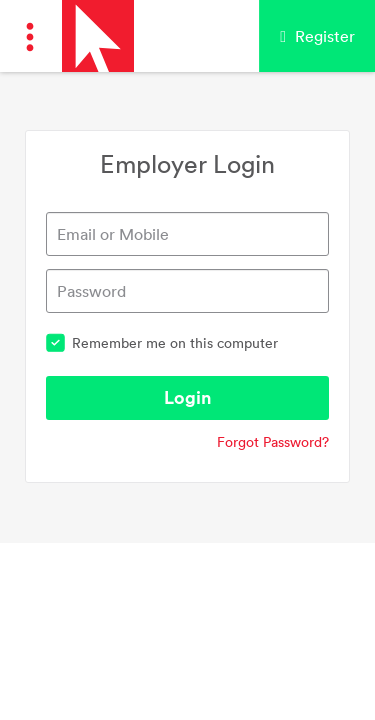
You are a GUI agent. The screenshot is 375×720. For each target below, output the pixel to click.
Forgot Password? (273, 442)
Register (317, 36)
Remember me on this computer (162, 342)
